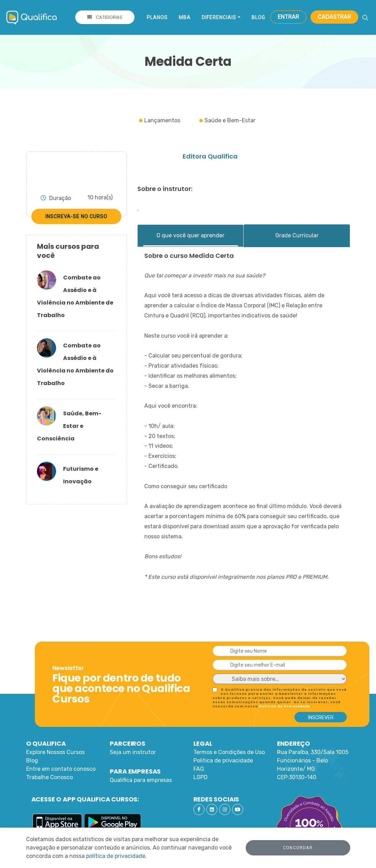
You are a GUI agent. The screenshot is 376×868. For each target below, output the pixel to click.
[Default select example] (280, 679)
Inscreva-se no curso (76, 216)
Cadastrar (334, 17)
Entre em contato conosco (61, 769)
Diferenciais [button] (219, 17)
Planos (157, 17)
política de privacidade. (116, 856)
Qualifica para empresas (141, 780)
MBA (185, 17)
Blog (258, 17)
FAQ (199, 769)
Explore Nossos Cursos (55, 752)
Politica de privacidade (223, 761)
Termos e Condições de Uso (229, 752)
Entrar (288, 17)
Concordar (298, 848)
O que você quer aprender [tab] (190, 235)
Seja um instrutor (133, 752)
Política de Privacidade (285, 706)
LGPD (201, 777)
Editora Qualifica (210, 156)
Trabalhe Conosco (49, 777)
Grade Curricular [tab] (297, 235)
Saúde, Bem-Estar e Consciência (69, 426)
